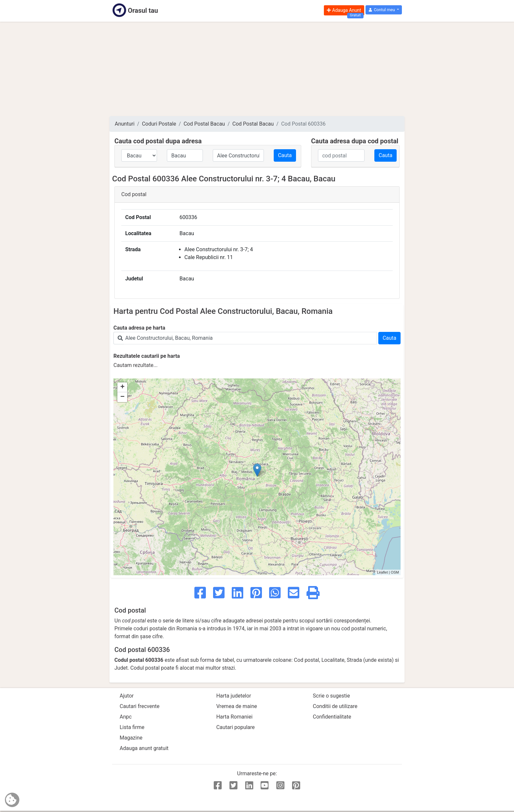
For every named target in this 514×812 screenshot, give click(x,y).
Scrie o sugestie (331, 696)
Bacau (187, 233)
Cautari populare (236, 727)
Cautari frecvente (140, 706)
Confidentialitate (332, 717)
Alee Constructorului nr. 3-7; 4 (219, 249)
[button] (384, 10)
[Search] (250, 338)
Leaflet (382, 572)
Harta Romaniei (235, 717)
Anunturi (125, 124)
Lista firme (132, 727)
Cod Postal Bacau (204, 124)
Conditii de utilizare (335, 706)
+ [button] (122, 387)
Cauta (285, 155)
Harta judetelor (234, 696)
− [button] (122, 397)
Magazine (131, 738)
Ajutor (127, 696)
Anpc (126, 717)
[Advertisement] (257, 69)
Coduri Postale (159, 124)
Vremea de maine (237, 706)
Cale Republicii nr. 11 (209, 257)
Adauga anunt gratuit (144, 748)
